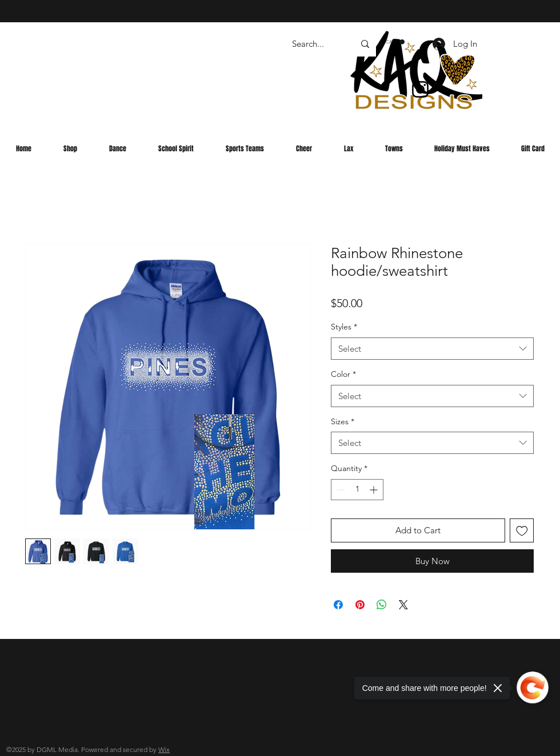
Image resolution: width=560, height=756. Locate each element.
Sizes (343, 421)
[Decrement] (340, 490)
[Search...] (315, 44)
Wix (164, 749)
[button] (395, 42)
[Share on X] (403, 605)
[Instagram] (420, 89)
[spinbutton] (357, 490)
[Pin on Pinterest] (360, 605)
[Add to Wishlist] (522, 531)
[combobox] (432, 349)
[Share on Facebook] (338, 605)
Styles (344, 327)
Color (343, 374)
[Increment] (375, 490)
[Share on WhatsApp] (382, 605)
